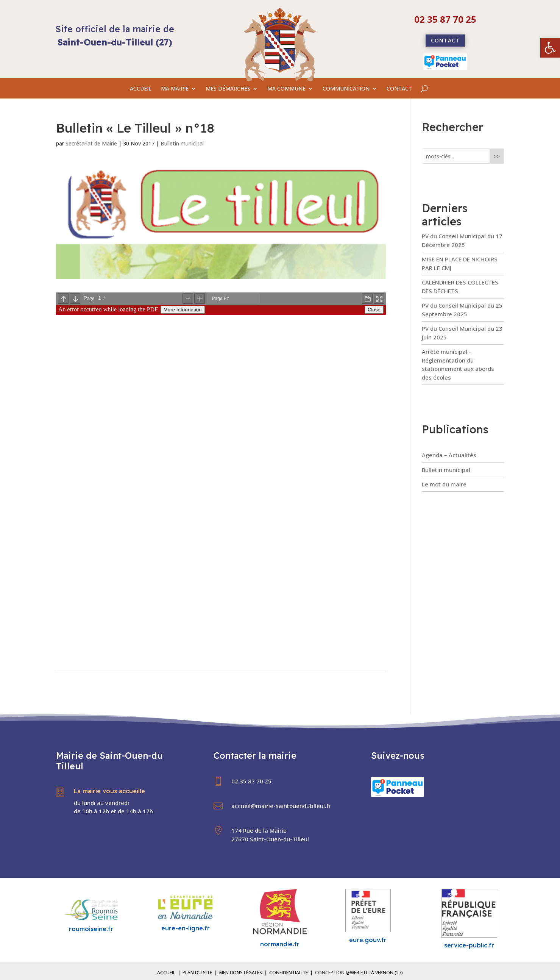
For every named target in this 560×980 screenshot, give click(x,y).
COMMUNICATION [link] (346, 89)
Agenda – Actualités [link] (449, 455)
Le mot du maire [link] (444, 484)
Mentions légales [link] (241, 973)
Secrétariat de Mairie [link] (91, 143)
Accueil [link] (166, 973)
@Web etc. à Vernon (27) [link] (374, 973)
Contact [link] (445, 40)
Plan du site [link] (197, 973)
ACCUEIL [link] (141, 89)
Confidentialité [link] (289, 973)
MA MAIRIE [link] (175, 89)
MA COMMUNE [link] (286, 89)
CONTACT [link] (399, 89)
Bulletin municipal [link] (182, 143)
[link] (550, 48)
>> (497, 156)
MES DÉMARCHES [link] (228, 89)
